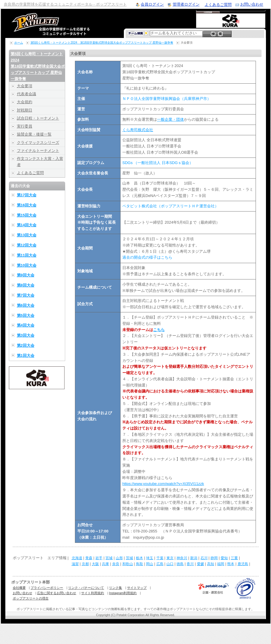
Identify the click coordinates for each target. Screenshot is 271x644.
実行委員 (25, 126)
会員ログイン (152, 4)
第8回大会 (26, 285)
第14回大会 (27, 225)
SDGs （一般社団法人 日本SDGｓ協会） (158, 163)
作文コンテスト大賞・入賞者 (40, 162)
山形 (119, 558)
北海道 (77, 558)
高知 (211, 564)
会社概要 (19, 588)
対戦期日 (25, 110)
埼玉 (150, 558)
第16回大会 (27, 205)
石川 (204, 558)
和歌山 (128, 564)
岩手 (99, 558)
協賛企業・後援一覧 (34, 134)
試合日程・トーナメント (38, 118)
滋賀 (75, 564)
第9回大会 (26, 275)
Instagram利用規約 (123, 593)
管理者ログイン (186, 4)
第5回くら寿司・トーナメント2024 (38, 66)
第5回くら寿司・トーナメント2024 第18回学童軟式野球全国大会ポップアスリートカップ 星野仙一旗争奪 (102, 43)
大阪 (95, 564)
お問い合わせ (252, 4)
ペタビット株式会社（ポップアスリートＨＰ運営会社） (170, 206)
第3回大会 (26, 335)
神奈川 (182, 558)
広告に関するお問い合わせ (57, 593)
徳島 (180, 564)
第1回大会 (26, 356)
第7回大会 (26, 295)
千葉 (160, 558)
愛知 (224, 558)
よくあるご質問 (218, 5)
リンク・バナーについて (86, 588)
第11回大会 (27, 255)
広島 (160, 564)
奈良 (116, 564)
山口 (170, 564)
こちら (159, 330)
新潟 (194, 558)
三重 (234, 558)
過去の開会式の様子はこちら (147, 257)
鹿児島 (243, 564)
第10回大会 (27, 265)
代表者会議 (27, 94)
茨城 (129, 558)
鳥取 (139, 564)
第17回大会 (27, 195)
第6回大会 (26, 305)
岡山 (150, 564)
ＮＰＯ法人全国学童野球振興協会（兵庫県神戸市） (167, 99)
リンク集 (116, 588)
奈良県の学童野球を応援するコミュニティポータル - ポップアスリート (65, 4)
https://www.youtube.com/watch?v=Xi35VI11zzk (163, 484)
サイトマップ (137, 588)
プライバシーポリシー (47, 588)
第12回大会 (27, 245)
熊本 (231, 564)
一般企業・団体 (170, 119)
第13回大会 (27, 235)
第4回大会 (26, 325)
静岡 (214, 558)
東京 (170, 558)
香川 (190, 564)
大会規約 (25, 102)
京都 (85, 564)
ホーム (19, 43)
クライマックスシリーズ (38, 143)
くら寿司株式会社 (138, 130)
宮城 (109, 558)
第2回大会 (26, 345)
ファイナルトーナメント (38, 151)
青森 (89, 558)
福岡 (221, 564)
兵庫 (105, 564)
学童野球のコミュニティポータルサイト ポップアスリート (44, 23)
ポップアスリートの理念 (31, 598)
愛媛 (201, 564)
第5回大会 (26, 315)
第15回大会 (27, 215)
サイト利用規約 (93, 593)
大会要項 (25, 86)
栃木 (139, 558)
